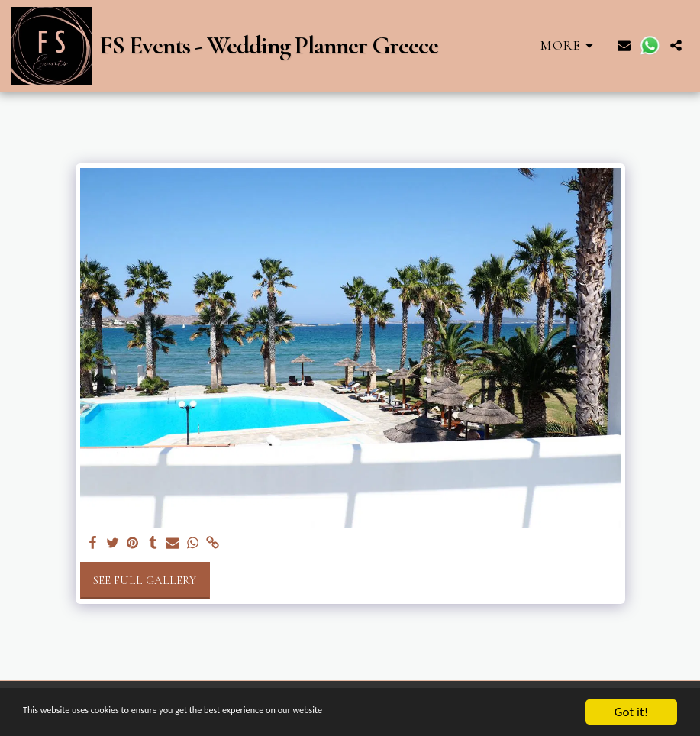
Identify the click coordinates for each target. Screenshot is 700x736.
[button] (624, 45)
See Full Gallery (145, 580)
